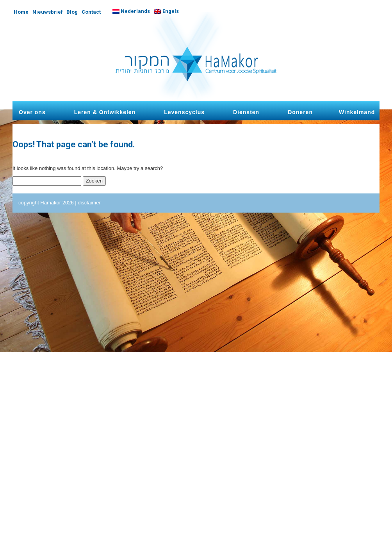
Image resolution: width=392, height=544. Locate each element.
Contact (91, 12)
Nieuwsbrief (48, 12)
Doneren (300, 112)
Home (21, 12)
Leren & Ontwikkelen (105, 112)
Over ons (32, 112)
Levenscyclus (184, 112)
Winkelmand (357, 112)
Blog (72, 12)
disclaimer (89, 203)
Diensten (246, 112)
